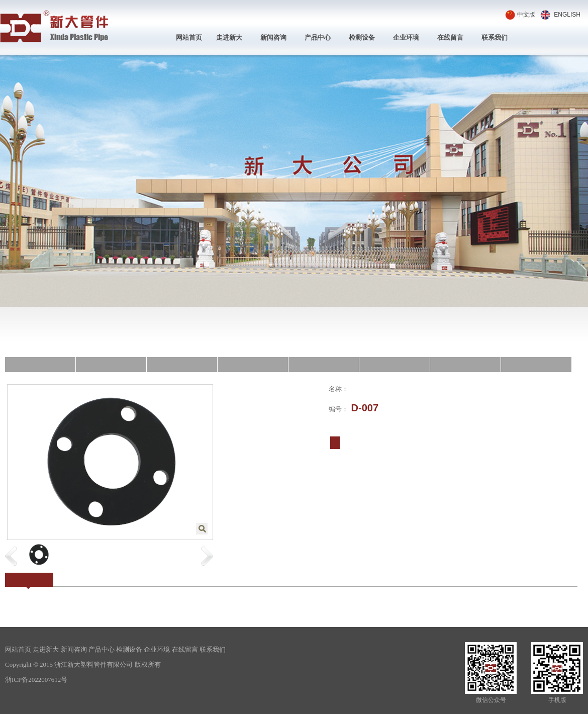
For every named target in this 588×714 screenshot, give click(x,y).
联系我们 (495, 37)
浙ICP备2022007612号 (36, 680)
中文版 (526, 15)
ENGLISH (567, 15)
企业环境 (406, 37)
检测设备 (362, 37)
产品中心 (318, 37)
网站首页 (189, 37)
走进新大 (229, 37)
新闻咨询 (273, 37)
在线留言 (450, 37)
